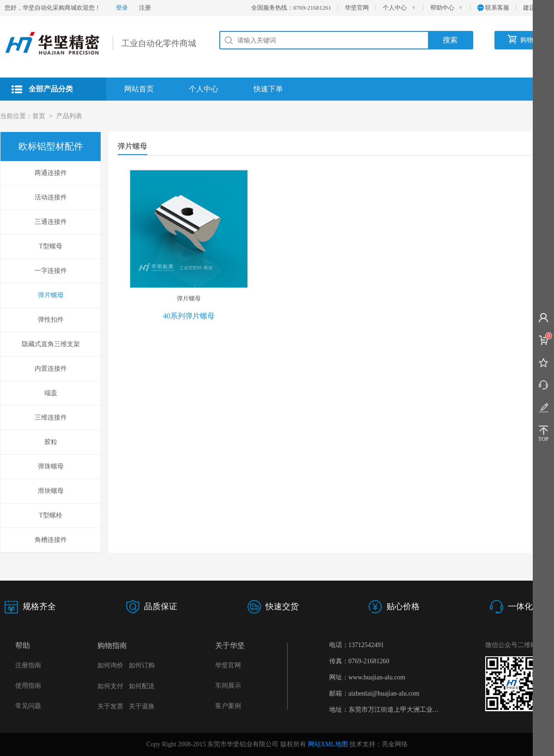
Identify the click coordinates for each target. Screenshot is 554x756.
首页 (39, 116)
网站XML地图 (328, 744)
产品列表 (69, 116)
